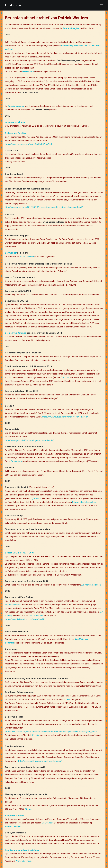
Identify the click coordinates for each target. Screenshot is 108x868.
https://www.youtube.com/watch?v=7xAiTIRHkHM (65, 417)
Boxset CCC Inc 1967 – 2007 (20, 553)
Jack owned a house (15, 122)
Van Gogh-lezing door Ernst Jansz (22, 850)
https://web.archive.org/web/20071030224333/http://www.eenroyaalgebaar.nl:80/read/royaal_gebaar (51, 732)
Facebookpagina (71, 28)
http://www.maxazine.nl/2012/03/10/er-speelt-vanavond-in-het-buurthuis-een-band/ (44, 207)
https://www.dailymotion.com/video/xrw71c (25, 619)
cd (27, 257)
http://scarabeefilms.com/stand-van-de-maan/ (40, 761)
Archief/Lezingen (13, 826)
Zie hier (29, 809)
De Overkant (11, 253)
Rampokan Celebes (15, 815)
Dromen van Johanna (16, 333)
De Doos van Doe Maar (16, 133)
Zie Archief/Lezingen (91, 585)
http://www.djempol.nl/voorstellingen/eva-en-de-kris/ (29, 440)
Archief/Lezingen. (24, 861)
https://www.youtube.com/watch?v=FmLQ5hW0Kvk (29, 144)
